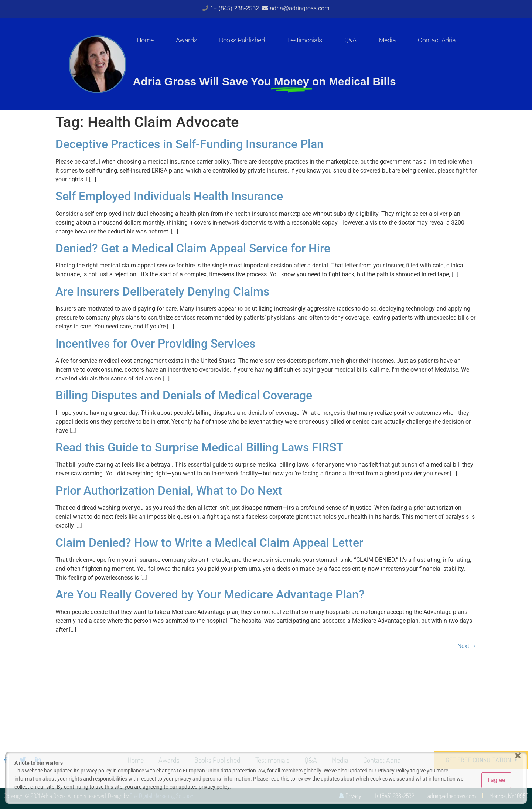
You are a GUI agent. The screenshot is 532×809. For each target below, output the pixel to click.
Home (145, 40)
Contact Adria (437, 40)
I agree (496, 780)
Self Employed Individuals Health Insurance (169, 196)
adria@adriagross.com (299, 8)
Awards (186, 40)
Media (387, 40)
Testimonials (304, 40)
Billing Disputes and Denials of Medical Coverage (184, 395)
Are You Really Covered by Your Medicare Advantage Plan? (210, 594)
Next (467, 646)
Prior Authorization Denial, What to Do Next (169, 491)
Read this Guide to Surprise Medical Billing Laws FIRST (199, 447)
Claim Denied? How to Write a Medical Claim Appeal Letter (209, 543)
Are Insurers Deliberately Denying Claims (162, 291)
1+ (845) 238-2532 (236, 8)
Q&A (350, 40)
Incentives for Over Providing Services (155, 344)
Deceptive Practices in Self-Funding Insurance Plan (190, 144)
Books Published (242, 40)
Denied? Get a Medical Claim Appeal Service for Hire (193, 248)
